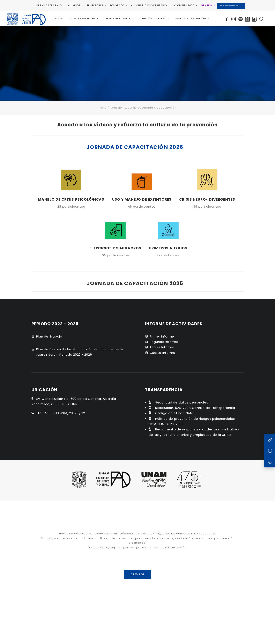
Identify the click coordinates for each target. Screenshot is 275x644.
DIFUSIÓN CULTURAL (155, 18)
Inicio (103, 108)
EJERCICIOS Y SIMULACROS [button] (115, 248)
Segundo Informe (164, 342)
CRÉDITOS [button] (137, 574)
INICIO (59, 18)
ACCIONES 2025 (185, 5)
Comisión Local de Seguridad (132, 108)
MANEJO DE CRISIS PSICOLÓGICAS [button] (71, 199)
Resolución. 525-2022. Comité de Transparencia (195, 408)
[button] (227, 18)
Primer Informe (162, 336)
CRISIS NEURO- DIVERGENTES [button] (207, 199)
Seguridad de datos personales (182, 402)
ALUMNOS (76, 5)
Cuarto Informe (163, 352)
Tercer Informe (162, 347)
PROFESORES (96, 5)
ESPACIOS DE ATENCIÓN (192, 18)
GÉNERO (208, 5)
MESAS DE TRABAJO (50, 5)
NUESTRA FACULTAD (84, 18)
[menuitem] (51, 6)
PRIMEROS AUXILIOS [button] (168, 248)
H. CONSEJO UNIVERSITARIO (150, 5)
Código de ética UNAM (174, 413)
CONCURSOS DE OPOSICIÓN (231, 6)
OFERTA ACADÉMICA (119, 18)
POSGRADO (118, 5)
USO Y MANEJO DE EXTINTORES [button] (142, 199)
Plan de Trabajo (49, 336)
